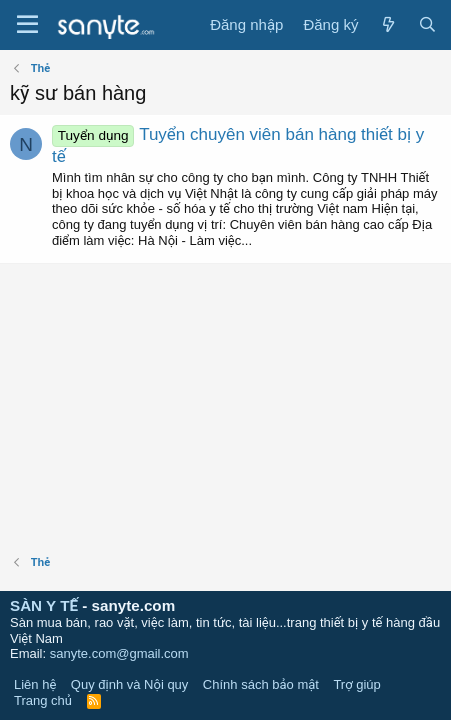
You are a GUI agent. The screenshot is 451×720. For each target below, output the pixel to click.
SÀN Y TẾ (44, 605)
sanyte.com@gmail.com (119, 653)
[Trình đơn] (27, 25)
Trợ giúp (356, 684)
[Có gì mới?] (387, 25)
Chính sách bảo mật (261, 684)
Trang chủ (43, 700)
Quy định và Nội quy (130, 684)
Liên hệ (35, 684)
